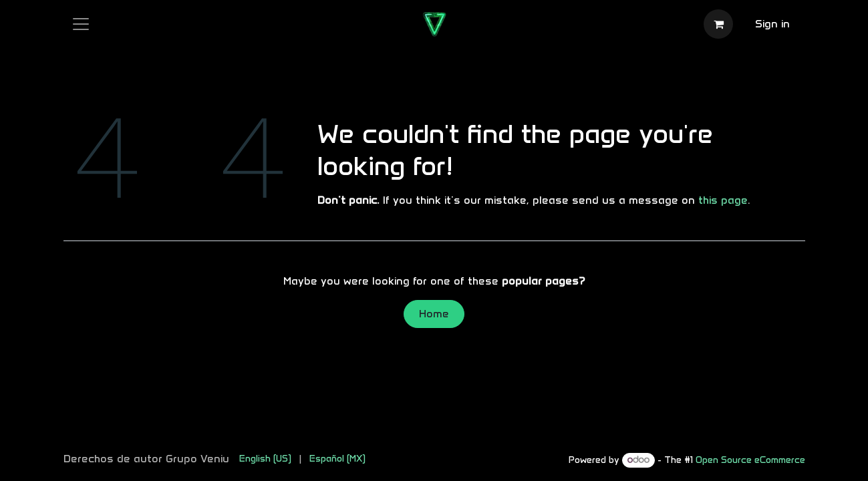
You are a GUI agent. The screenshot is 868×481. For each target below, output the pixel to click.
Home (434, 314)
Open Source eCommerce (750, 460)
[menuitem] (265, 459)
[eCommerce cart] (718, 24)
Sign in (772, 24)
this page (723, 200)
